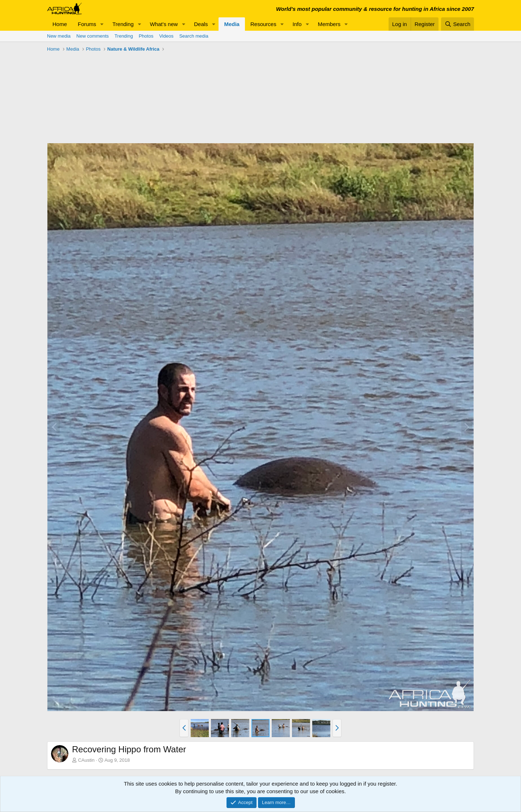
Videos (166, 36)
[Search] (458, 24)
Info (297, 24)
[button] (102, 24)
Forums (87, 24)
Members (329, 24)
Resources (263, 24)
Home (60, 24)
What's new (164, 24)
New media (59, 36)
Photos (146, 36)
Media (232, 24)
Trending (123, 24)
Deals (201, 24)
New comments (93, 36)
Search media (194, 36)
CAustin (86, 760)
